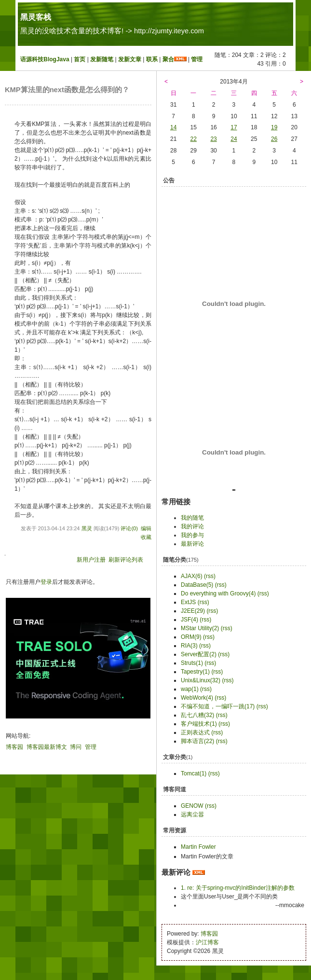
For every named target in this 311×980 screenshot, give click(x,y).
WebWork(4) (197, 698)
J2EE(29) (193, 611)
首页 (80, 59)
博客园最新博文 (47, 747)
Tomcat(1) (194, 773)
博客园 (14, 747)
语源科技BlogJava (45, 59)
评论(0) (129, 528)
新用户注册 (91, 560)
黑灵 (87, 528)
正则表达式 (195, 732)
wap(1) (190, 689)
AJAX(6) (192, 576)
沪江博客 (207, 942)
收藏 (146, 537)
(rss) (210, 576)
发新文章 (130, 59)
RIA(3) (189, 646)
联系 (152, 59)
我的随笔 (192, 518)
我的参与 (192, 535)
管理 (197, 59)
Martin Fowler (198, 847)
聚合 (168, 59)
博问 (76, 747)
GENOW (192, 806)
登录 (46, 582)
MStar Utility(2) (200, 628)
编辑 (146, 528)
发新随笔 (102, 59)
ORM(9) (191, 637)
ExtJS (188, 602)
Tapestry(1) (195, 672)
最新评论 (192, 544)
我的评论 (192, 526)
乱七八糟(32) (197, 715)
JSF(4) (189, 620)
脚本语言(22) (197, 741)
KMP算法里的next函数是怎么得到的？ (67, 90)
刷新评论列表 (126, 560)
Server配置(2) (199, 654)
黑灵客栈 (36, 17)
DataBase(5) (197, 585)
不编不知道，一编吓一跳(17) (218, 706)
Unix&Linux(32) (201, 680)
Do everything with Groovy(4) (218, 594)
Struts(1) (192, 663)
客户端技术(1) (199, 724)
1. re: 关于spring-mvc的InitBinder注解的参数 (238, 888)
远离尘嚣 (192, 814)
